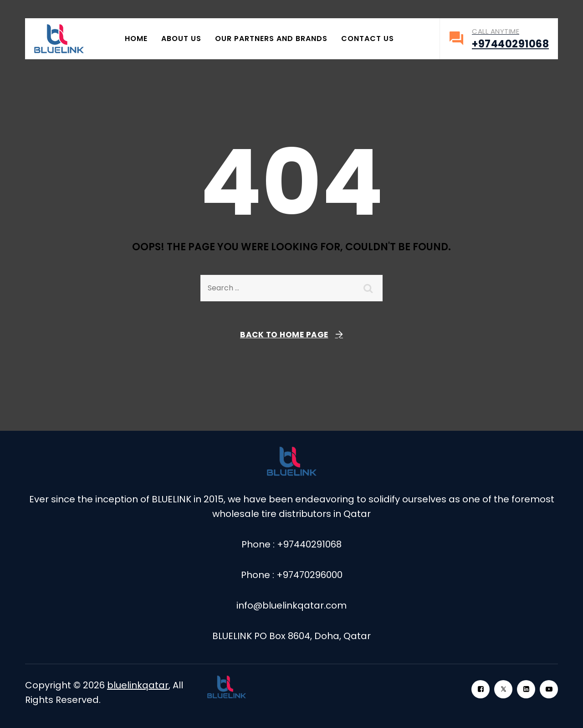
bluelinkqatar (138, 685)
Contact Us (368, 39)
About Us (181, 39)
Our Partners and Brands (271, 39)
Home (136, 39)
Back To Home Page (284, 335)
